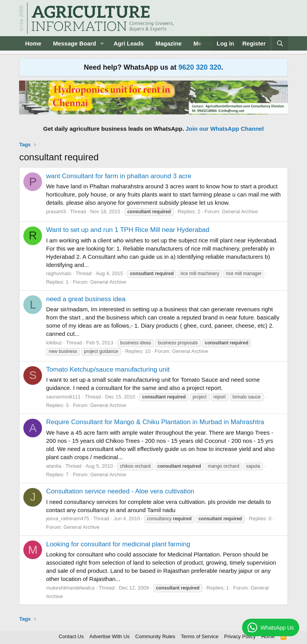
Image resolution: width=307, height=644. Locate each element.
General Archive (240, 211)
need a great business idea (86, 299)
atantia (54, 466)
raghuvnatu (59, 273)
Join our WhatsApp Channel (225, 129)
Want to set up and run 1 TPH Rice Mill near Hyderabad (128, 230)
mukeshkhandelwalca (70, 588)
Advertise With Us (110, 636)
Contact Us (71, 636)
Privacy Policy (240, 636)
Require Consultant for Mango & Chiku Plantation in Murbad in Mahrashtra (155, 422)
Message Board (75, 43)
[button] (102, 43)
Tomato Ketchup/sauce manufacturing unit (108, 369)
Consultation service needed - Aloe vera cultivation (120, 491)
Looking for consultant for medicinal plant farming (118, 544)
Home (33, 43)
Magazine (168, 43)
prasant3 (56, 211)
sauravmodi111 (63, 397)
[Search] (280, 43)
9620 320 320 (200, 67)
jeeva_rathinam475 (68, 519)
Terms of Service (200, 636)
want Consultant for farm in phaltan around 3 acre (118, 176)
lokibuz (54, 343)
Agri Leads (129, 43)
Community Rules (155, 636)
